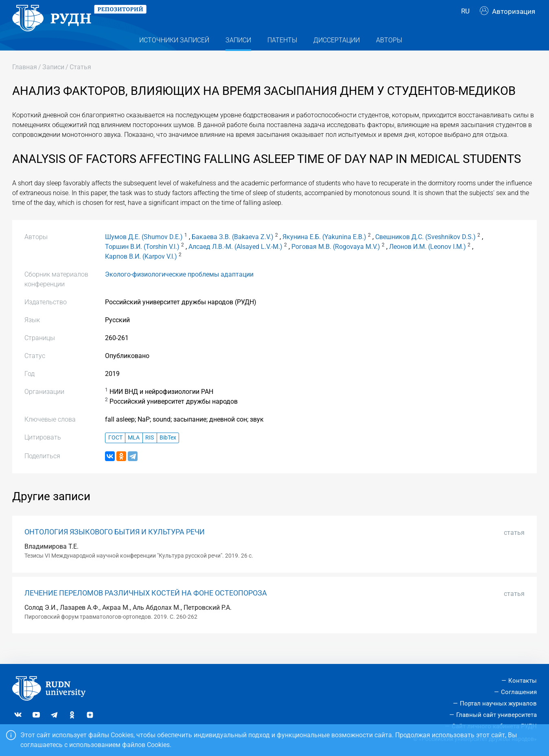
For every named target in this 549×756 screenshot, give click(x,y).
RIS (150, 452)
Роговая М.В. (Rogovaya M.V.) (336, 261)
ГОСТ (115, 452)
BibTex (168, 452)
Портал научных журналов (498, 703)
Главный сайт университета (497, 715)
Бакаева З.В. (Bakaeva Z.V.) (233, 251)
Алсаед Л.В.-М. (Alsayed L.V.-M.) (235, 261)
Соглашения (519, 692)
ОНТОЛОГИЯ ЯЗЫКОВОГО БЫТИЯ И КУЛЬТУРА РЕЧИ (115, 546)
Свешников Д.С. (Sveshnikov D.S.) (425, 251)
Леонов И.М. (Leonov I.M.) (428, 261)
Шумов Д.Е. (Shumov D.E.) (144, 251)
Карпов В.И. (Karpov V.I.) (141, 271)
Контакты (523, 681)
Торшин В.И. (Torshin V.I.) (142, 261)
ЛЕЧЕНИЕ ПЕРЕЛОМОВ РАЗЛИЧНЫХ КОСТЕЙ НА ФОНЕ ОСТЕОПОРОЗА (146, 607)
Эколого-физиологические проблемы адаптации (179, 289)
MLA (134, 452)
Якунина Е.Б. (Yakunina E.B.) (324, 251)
